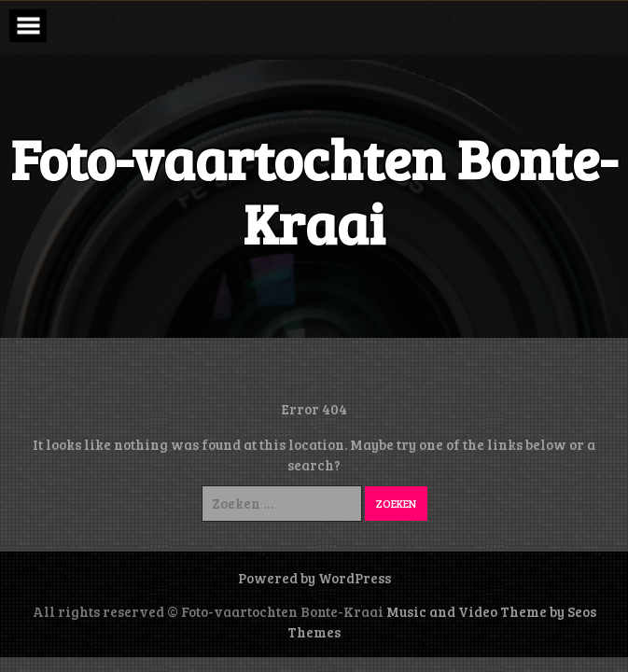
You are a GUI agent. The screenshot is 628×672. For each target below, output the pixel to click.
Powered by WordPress (314, 578)
